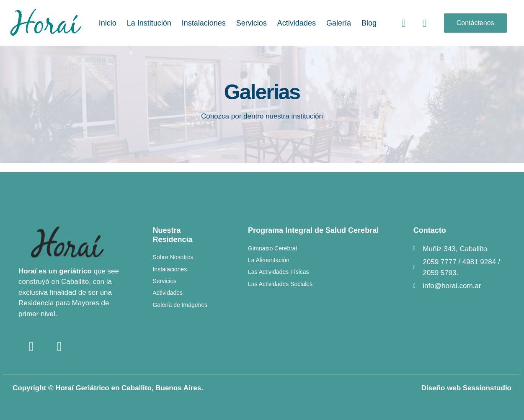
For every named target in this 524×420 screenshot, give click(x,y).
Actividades (297, 23)
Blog (369, 23)
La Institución (149, 23)
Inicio (108, 23)
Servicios (252, 23)
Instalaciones (204, 23)
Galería (339, 23)
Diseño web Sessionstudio (466, 388)
